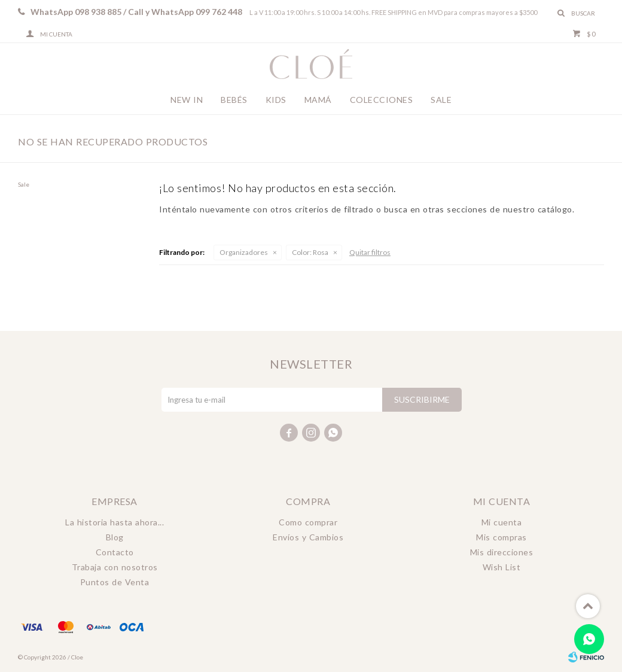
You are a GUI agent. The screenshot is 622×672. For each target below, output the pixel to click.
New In (187, 100)
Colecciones (382, 100)
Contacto (115, 552)
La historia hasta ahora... (115, 522)
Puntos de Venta (115, 582)
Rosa (310, 252)
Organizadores (244, 252)
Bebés (234, 100)
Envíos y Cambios (308, 537)
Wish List (502, 567)
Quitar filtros (370, 252)
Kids (276, 100)
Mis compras (501, 537)
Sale (441, 100)
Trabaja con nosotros (115, 567)
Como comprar (308, 522)
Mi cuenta (502, 522)
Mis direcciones (502, 552)
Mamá (318, 100)
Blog (115, 537)
